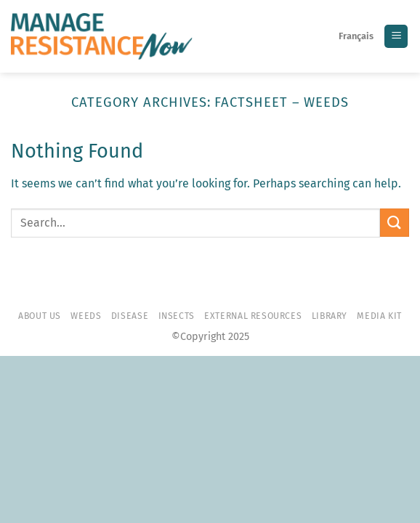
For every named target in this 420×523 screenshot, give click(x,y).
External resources (253, 316)
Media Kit (379, 316)
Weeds (86, 316)
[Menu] (396, 37)
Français (356, 36)
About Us (40, 316)
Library (330, 316)
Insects (177, 316)
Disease (130, 316)
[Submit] (395, 223)
